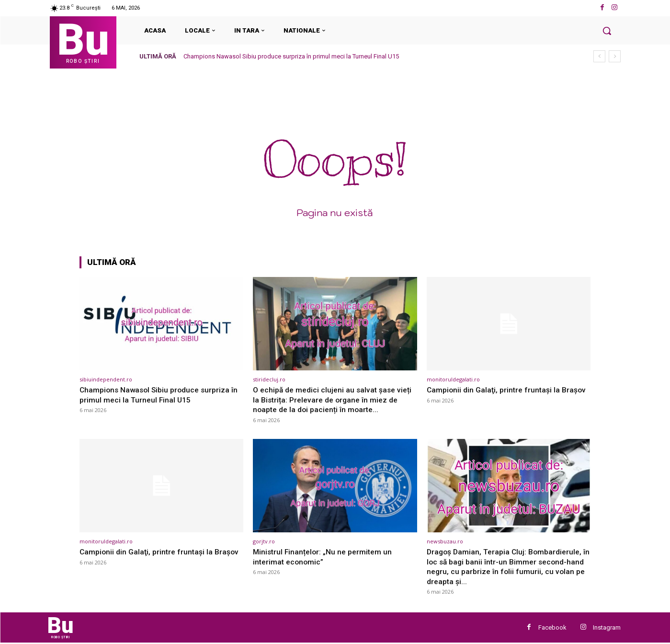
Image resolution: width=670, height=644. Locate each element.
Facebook (552, 628)
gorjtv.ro (264, 541)
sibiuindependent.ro (106, 379)
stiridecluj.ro (269, 379)
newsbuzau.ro (445, 541)
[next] (615, 56)
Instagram (607, 628)
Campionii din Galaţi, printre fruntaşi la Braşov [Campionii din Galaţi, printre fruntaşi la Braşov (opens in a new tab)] (149, 556)
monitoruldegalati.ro (453, 379)
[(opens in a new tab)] (162, 324)
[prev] (599, 56)
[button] (607, 31)
